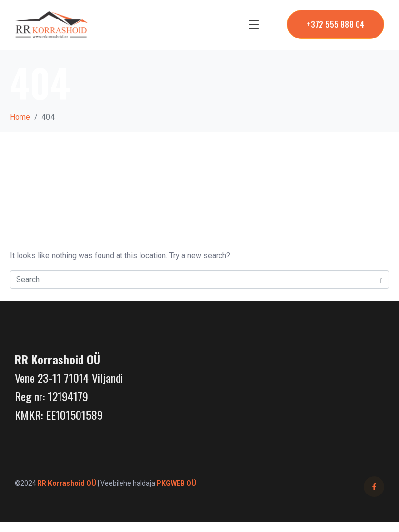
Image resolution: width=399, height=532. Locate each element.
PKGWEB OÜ (176, 483)
